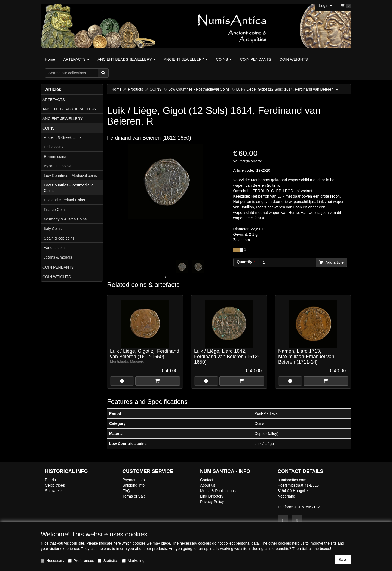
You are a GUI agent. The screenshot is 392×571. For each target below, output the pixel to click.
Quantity (245, 262)
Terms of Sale (134, 496)
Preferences (81, 561)
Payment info (134, 480)
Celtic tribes (55, 485)
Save (343, 560)
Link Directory (212, 496)
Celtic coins (54, 147)
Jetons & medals (58, 257)
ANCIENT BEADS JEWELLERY (70, 109)
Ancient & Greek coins (63, 137)
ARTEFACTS (54, 100)
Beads (50, 480)
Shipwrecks (55, 491)
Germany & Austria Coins (65, 219)
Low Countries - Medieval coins (70, 176)
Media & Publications (218, 491)
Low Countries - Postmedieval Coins (69, 188)
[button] (326, 5)
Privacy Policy (212, 502)
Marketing (133, 561)
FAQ (126, 491)
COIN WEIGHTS (57, 277)
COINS (48, 128)
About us (208, 485)
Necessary (53, 561)
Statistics (108, 561)
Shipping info (134, 485)
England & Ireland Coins (64, 200)
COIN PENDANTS (58, 267)
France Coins (55, 210)
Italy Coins (53, 229)
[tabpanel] (182, 267)
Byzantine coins (57, 166)
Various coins (55, 248)
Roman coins (55, 156)
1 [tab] (166, 277)
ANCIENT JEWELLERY (63, 119)
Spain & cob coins (59, 238)
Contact (207, 480)
